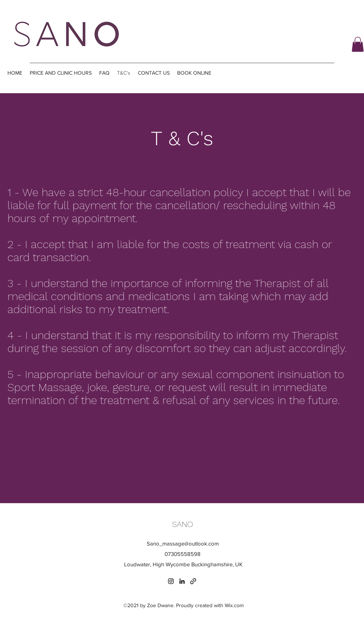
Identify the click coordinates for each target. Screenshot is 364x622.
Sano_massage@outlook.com (183, 543)
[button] (358, 44)
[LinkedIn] (182, 581)
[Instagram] (171, 581)
